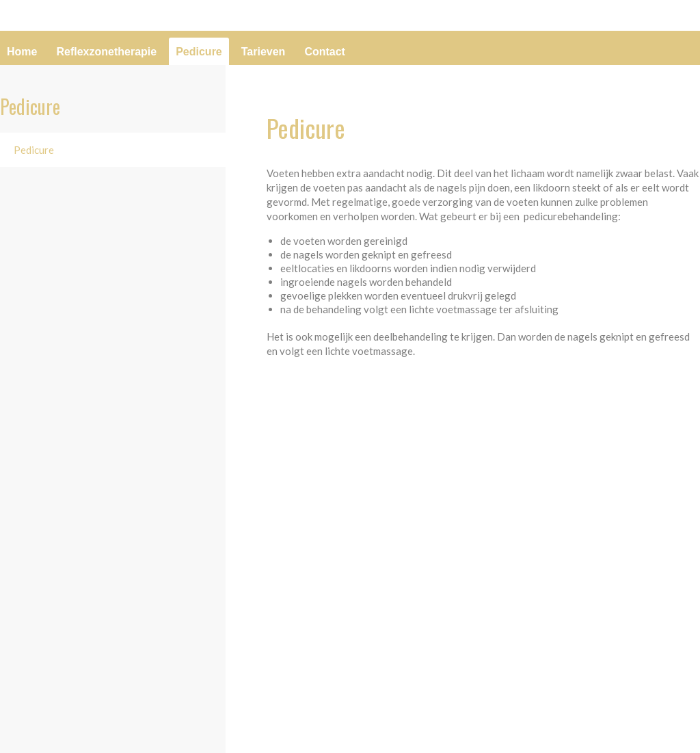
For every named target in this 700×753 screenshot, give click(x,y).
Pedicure (199, 52)
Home (22, 52)
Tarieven (264, 52)
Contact (325, 52)
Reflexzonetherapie (106, 52)
